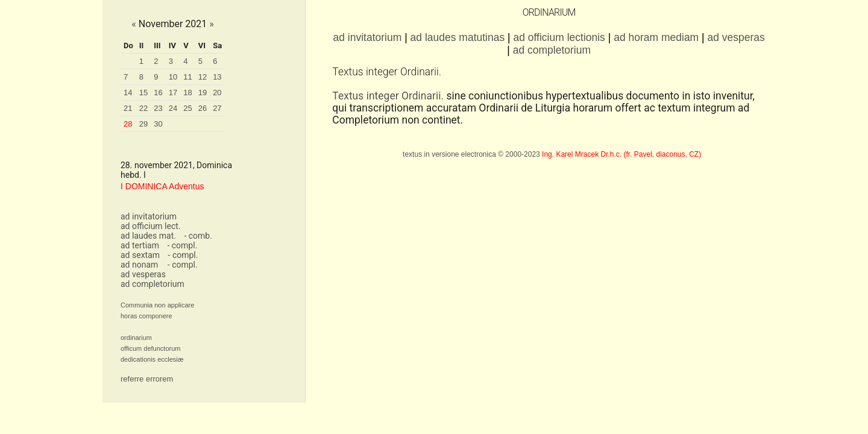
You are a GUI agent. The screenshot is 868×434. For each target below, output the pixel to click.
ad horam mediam (656, 37)
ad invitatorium (149, 216)
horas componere (146, 316)
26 (203, 108)
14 (128, 93)
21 (128, 108)
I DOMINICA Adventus (162, 186)
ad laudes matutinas (458, 37)
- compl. (182, 245)
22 (143, 108)
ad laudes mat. (148, 236)
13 (217, 77)
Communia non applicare (157, 305)
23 (158, 108)
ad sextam (140, 255)
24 (173, 108)
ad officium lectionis (559, 37)
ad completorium (153, 284)
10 (173, 77)
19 (203, 93)
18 (187, 93)
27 (217, 108)
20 (217, 93)
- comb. (198, 236)
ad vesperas (143, 274)
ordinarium (136, 338)
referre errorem (147, 379)
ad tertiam (140, 245)
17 (173, 93)
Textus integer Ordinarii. (388, 96)
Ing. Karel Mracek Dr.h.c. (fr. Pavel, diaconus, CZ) (621, 154)
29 (143, 124)
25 (187, 108)
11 (187, 77)
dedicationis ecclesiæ (152, 359)
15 (143, 93)
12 (203, 77)
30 (158, 124)
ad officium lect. (151, 226)
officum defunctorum (150, 348)
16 (158, 93)
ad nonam (139, 265)
